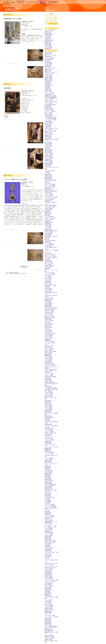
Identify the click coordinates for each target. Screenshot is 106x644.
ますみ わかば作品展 (49, 606)
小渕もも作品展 (48, 267)
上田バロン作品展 (48, 570)
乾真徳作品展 (47, 620)
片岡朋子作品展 (48, 89)
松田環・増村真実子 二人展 (51, 521)
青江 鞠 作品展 (48, 381)
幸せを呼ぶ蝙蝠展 (48, 336)
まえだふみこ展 (48, 280)
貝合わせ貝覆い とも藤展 (50, 285)
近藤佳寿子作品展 (48, 79)
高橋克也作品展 (48, 410)
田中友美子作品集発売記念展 (51, 231)
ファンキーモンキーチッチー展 (51, 447)
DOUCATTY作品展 (49, 396)
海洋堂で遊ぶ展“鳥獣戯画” (50, 485)
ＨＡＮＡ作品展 (48, 603)
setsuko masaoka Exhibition (50, 187)
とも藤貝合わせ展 (48, 85)
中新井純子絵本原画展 (49, 266)
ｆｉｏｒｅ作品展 (48, 600)
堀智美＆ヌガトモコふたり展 (51, 72)
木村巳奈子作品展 (48, 328)
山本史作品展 (47, 547)
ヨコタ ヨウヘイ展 (49, 437)
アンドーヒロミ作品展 (49, 440)
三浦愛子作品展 (48, 57)
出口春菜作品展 (48, 549)
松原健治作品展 (48, 476)
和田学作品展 (47, 211)
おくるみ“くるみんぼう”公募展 (51, 580)
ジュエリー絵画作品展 (49, 245)
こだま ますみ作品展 (49, 217)
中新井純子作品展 (48, 176)
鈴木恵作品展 (47, 545)
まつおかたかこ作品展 (49, 497)
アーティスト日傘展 (49, 534)
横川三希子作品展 (48, 59)
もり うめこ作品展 (49, 607)
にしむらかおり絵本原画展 (50, 507)
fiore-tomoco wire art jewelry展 (51, 102)
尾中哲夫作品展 (48, 46)
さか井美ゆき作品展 (49, 110)
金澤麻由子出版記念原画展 (50, 96)
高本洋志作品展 (48, 33)
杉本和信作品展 (48, 596)
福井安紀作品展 (48, 624)
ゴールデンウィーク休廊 (50, 582)
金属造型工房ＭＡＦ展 (49, 636)
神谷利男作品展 (48, 412)
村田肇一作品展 (48, 229)
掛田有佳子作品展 (48, 608)
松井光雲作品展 (48, 361)
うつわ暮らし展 (48, 228)
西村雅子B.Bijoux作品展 (50, 318)
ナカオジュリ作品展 (49, 153)
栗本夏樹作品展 (48, 49)
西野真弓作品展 (48, 479)
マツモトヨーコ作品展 (49, 73)
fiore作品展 (47, 61)
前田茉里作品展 (48, 135)
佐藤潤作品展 (47, 340)
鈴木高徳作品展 (48, 152)
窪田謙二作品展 (48, 32)
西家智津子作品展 (48, 179)
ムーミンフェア (48, 614)
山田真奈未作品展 (48, 358)
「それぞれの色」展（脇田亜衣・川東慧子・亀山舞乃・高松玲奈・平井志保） (51, 389)
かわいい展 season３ (49, 323)
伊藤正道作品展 (48, 416)
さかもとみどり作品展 (49, 58)
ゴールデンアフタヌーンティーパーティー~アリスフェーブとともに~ (51, 561)
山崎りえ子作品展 (48, 52)
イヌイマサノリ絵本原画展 (50, 506)
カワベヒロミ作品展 (49, 431)
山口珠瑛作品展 (48, 82)
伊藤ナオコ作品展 (48, 604)
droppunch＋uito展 (48, 92)
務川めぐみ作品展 (48, 114)
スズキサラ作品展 (48, 357)
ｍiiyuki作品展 (48, 36)
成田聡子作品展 (48, 589)
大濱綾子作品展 (48, 225)
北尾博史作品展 (48, 62)
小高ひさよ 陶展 (48, 100)
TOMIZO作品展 (48, 44)
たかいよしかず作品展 (49, 273)
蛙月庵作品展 (47, 201)
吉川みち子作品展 (48, 395)
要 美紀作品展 (48, 142)
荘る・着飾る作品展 (49, 631)
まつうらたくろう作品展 (50, 184)
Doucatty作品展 (48, 302)
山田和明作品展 (48, 523)
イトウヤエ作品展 (48, 360)
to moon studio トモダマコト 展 (51, 563)
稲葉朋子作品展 (48, 132)
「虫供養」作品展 (48, 155)
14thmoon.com (8, 273)
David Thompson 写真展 (49, 364)
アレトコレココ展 (48, 337)
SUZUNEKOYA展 (48, 80)
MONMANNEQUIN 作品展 (50, 377)
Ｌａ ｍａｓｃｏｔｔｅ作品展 (51, 617)
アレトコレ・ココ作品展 (50, 111)
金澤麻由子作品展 (48, 35)
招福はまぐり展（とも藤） (50, 218)
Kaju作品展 (47, 239)
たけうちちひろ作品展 (49, 453)
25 (51, 22)
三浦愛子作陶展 (48, 121)
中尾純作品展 (47, 322)
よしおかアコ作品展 (49, 394)
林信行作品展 (47, 514)
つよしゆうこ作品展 (49, 579)
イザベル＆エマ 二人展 (50, 68)
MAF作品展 (47, 592)
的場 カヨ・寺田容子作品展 (50, 131)
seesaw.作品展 (47, 499)
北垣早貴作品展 (48, 513)
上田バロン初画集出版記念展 (51, 370)
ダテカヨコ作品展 (48, 64)
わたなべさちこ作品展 (49, 311)
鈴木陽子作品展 (48, 253)
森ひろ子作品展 (48, 584)
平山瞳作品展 (47, 224)
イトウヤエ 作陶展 (49, 321)
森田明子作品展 (48, 538)
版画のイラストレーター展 (50, 256)
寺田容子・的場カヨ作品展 (50, 351)
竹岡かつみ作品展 (48, 144)
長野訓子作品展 (48, 43)
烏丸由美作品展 (48, 106)
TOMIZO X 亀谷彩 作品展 (50, 205)
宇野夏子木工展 (48, 42)
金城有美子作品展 (48, 78)
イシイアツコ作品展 (49, 158)
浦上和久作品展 (48, 540)
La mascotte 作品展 (48, 76)
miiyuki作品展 (48, 83)
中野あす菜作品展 (48, 577)
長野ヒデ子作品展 (48, 353)
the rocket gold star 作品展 (50, 241)
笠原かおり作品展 (48, 576)
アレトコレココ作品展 (49, 93)
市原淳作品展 (47, 212)
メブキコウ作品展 (48, 524)
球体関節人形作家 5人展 (50, 382)
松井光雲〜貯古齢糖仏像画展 (51, 97)
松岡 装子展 (47, 519)
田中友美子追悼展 (48, 483)
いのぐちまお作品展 (49, 134)
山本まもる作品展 (48, 405)
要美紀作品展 (47, 221)
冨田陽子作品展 (48, 611)
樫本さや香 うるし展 (49, 316)
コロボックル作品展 (49, 194)
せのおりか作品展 (48, 625)
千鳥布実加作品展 (48, 573)
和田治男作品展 (48, 66)
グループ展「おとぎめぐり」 (51, 333)
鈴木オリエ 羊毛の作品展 (50, 186)
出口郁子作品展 (48, 37)
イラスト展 (47, 173)
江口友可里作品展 (48, 471)
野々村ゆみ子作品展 (49, 40)
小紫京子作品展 (48, 75)
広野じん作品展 (48, 278)
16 (48, 21)
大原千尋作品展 (48, 593)
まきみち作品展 (48, 138)
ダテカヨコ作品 (48, 556)
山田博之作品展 (48, 443)
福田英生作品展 (48, 629)
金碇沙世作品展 (48, 572)
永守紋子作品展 (48, 502)
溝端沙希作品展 (48, 448)
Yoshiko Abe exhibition (49, 312)
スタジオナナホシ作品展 (50, 365)
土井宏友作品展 (48, 145)
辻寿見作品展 (47, 86)
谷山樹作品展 (47, 601)
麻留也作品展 (47, 189)
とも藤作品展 (47, 39)
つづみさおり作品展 (49, 548)
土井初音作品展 (48, 95)
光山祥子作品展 (48, 125)
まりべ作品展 (47, 478)
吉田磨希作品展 (48, 137)
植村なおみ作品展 (48, 151)
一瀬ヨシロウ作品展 (49, 610)
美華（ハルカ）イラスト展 (50, 55)
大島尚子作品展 (48, 618)
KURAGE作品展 (48, 406)
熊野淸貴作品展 (48, 356)
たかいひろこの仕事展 (49, 504)
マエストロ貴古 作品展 (50, 207)
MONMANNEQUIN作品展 (50, 104)
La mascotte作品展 (48, 47)
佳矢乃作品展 (47, 503)
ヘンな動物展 (47, 500)
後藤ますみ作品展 (48, 69)
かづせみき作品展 (48, 434)
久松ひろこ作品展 (48, 408)
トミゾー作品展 (48, 264)
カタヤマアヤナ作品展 (49, 30)
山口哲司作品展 (48, 65)
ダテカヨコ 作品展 (49, 375)
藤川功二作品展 (48, 621)
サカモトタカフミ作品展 (50, 615)
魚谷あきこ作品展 (48, 371)
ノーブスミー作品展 (49, 454)
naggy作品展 (47, 88)
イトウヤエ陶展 (48, 226)
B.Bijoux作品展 (48, 276)
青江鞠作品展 (47, 242)
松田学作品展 (47, 183)
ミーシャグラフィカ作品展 (50, 120)
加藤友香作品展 (48, 468)
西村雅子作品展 (48, 482)
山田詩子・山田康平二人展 (50, 433)
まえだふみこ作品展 (49, 565)
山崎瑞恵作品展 (48, 575)
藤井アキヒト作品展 (49, 263)
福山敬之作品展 (48, 71)
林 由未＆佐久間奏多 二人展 (51, 190)
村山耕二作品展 (48, 332)
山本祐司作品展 (48, 54)
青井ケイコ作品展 (48, 113)
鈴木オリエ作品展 (48, 284)
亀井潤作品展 (47, 594)
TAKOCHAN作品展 (49, 123)
